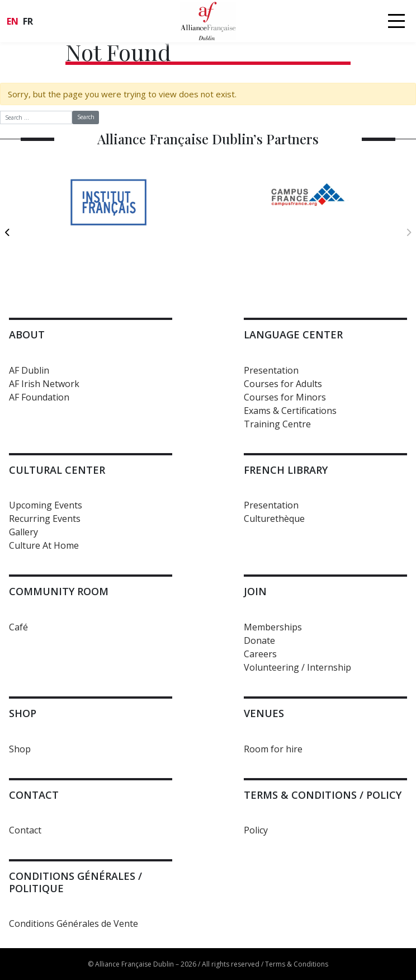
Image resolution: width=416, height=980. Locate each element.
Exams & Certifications (290, 411)
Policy (256, 830)
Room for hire (273, 749)
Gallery (23, 532)
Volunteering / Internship (297, 667)
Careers (260, 654)
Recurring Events (45, 519)
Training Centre (277, 424)
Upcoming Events (46, 505)
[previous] (8, 232)
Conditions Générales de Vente (74, 924)
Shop (20, 749)
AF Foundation (39, 397)
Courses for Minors (285, 397)
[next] (408, 232)
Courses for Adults (283, 384)
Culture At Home (44, 545)
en (13, 21)
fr (28, 21)
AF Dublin (29, 370)
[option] (108, 227)
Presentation (271, 370)
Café (18, 627)
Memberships (273, 627)
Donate (259, 640)
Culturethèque (274, 519)
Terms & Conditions (297, 964)
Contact (25, 830)
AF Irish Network (44, 384)
